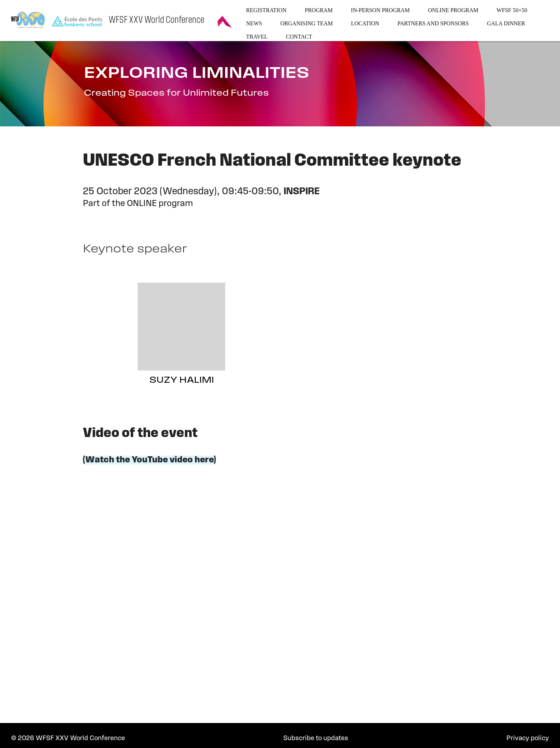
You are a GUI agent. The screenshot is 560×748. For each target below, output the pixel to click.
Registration (266, 10)
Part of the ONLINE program (138, 204)
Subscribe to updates (316, 739)
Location (365, 23)
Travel (257, 37)
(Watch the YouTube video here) (149, 460)
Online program (453, 10)
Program (319, 10)
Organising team (307, 23)
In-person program (381, 10)
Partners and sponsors (433, 23)
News (254, 23)
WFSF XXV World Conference (156, 20)
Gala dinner (506, 23)
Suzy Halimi (182, 380)
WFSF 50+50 (512, 10)
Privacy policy (528, 739)
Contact (299, 37)
